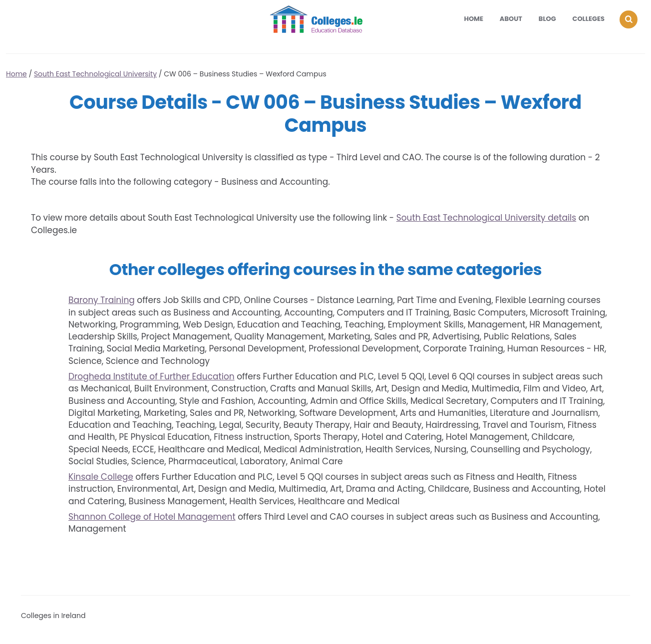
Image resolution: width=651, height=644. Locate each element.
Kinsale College (101, 477)
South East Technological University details (486, 218)
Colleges (589, 19)
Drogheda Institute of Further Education (152, 376)
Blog (547, 19)
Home (474, 19)
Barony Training (102, 300)
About (511, 19)
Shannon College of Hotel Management (152, 517)
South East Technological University (95, 74)
